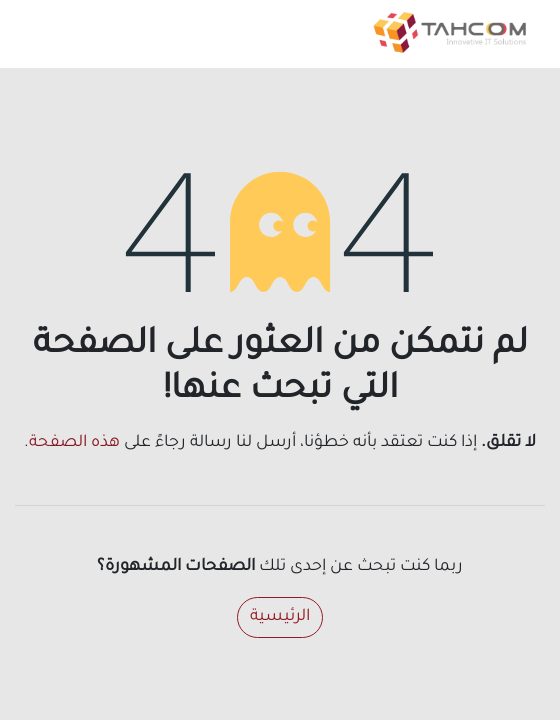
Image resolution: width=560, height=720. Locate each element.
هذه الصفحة (74, 443)
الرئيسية (280, 617)
